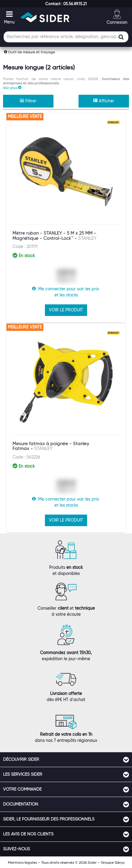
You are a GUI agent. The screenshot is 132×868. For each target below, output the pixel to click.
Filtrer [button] (28, 101)
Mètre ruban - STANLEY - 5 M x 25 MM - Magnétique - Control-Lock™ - (55, 236)
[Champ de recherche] (66, 37)
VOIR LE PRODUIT (66, 310)
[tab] (66, 760)
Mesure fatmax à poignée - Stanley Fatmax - (51, 446)
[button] (66, 4)
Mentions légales (22, 862)
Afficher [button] (104, 101)
